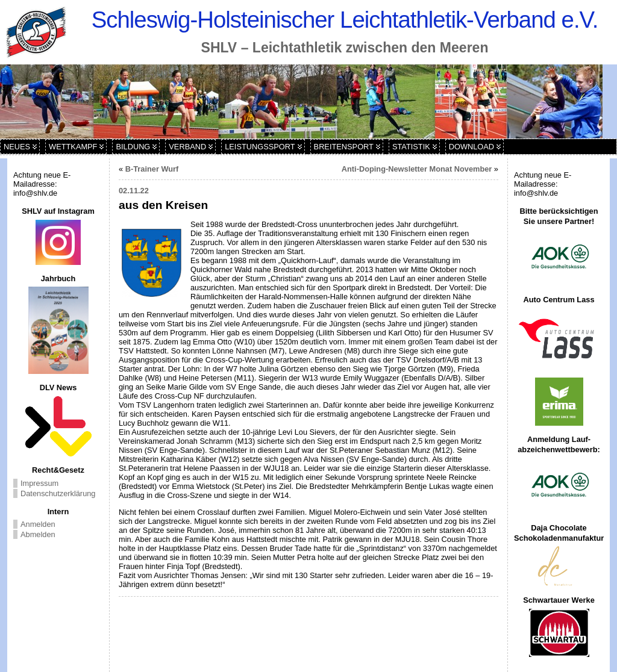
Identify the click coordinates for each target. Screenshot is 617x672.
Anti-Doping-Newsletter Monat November (417, 169)
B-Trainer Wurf (152, 169)
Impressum (39, 483)
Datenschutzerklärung (58, 493)
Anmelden (38, 524)
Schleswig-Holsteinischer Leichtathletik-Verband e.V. (345, 20)
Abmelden (38, 534)
